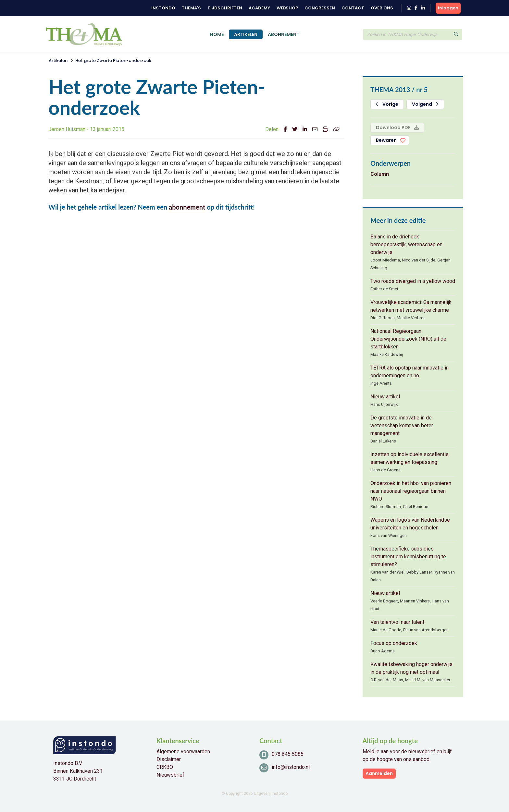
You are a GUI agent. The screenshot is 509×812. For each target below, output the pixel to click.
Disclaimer (169, 759)
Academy (259, 8)
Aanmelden (379, 773)
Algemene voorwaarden (183, 751)
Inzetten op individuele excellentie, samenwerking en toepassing (410, 458)
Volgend (425, 104)
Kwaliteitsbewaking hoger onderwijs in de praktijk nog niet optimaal (411, 668)
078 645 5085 (288, 754)
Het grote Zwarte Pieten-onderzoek (113, 61)
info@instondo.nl (291, 767)
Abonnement (284, 34)
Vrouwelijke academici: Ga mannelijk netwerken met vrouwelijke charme (411, 306)
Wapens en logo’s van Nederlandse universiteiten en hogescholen (410, 524)
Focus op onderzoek (394, 643)
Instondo (163, 8)
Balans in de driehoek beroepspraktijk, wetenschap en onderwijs (406, 244)
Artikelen (246, 34)
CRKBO (165, 767)
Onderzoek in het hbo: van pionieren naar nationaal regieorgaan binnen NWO (411, 491)
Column (380, 174)
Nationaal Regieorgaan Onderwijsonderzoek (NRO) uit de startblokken (408, 339)
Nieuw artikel (385, 397)
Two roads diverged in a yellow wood (413, 281)
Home (217, 34)
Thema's (191, 8)
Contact (353, 8)
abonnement (187, 207)
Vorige (387, 104)
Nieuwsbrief (170, 775)
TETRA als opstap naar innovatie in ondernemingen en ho (410, 372)
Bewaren (386, 140)
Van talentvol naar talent (397, 622)
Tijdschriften (225, 8)
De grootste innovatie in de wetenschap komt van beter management (402, 425)
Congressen (320, 8)
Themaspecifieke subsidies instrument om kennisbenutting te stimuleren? (408, 557)
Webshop (287, 8)
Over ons (382, 8)
